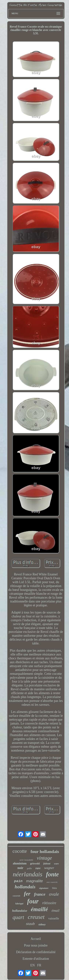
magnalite (34, 881)
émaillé (39, 909)
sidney (42, 924)
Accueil (36, 939)
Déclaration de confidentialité (36, 952)
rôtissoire (49, 903)
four (33, 901)
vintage (44, 858)
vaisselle (54, 918)
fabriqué (19, 904)
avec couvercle (52, 882)
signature (44, 888)
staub (30, 924)
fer (27, 894)
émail (56, 911)
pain (18, 881)
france (40, 894)
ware (56, 864)
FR (39, 965)
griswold (35, 864)
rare (38, 868)
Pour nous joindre (36, 945)
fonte (52, 874)
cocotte (20, 851)
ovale (54, 894)
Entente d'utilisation (36, 959)
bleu (54, 888)
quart (18, 917)
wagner (49, 868)
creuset (36, 917)
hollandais (25, 887)
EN (33, 965)
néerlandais (28, 874)
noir (20, 868)
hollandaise (20, 911)
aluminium (20, 863)
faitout (47, 864)
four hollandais (45, 852)
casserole (17, 896)
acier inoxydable (26, 860)
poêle (29, 868)
